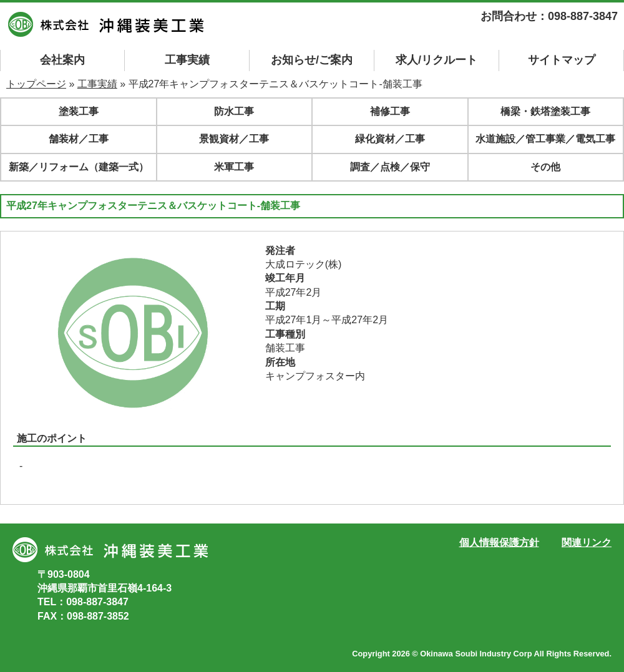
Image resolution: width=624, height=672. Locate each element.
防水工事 (234, 111)
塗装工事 (79, 111)
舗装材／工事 (79, 139)
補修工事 (390, 111)
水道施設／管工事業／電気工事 (545, 139)
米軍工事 (234, 167)
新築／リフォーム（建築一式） (79, 167)
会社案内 (62, 60)
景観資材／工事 (234, 139)
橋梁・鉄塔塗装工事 (545, 111)
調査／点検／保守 (390, 167)
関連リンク (587, 543)
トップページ (36, 84)
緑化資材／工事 (390, 139)
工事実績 (187, 60)
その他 (545, 167)
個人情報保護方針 (499, 543)
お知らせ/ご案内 (312, 60)
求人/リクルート (436, 60)
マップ (562, 60)
